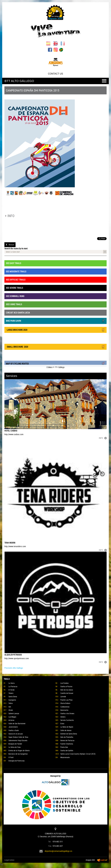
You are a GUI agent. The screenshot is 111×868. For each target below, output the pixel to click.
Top (1, 864)
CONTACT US (55, 74)
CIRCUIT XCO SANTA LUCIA (18, 313)
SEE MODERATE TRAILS (16, 271)
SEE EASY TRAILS (13, 263)
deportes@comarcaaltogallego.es (58, 851)
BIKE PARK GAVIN (55, 321)
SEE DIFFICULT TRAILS (16, 280)
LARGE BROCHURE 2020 (55, 330)
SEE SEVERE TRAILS (14, 288)
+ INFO (10, 216)
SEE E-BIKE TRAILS (14, 304)
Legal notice (9, 860)
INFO (103, 438)
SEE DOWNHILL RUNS (15, 296)
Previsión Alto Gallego (14, 668)
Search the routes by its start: (16, 248)
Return (10, 245)
